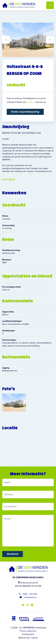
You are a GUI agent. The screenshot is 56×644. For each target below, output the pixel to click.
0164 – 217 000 (28, 594)
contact (30, 102)
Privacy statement (28, 631)
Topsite (34, 638)
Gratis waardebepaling (25, 112)
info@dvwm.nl (28, 597)
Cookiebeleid (28, 634)
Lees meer (9, 180)
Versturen (13, 554)
